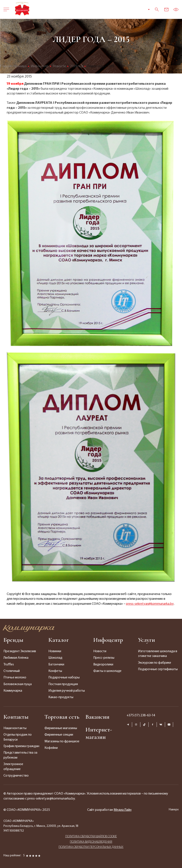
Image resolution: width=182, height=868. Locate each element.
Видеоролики (103, 665)
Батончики (56, 665)
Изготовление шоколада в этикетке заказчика (158, 654)
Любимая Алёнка (16, 658)
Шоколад (55, 658)
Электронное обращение (13, 767)
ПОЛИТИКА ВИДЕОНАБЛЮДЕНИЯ (91, 841)
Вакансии (97, 717)
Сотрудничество (16, 776)
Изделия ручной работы (67, 691)
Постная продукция (63, 684)
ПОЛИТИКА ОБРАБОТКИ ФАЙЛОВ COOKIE (91, 836)
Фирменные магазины (61, 728)
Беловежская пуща (18, 684)
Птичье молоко (15, 678)
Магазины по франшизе (62, 741)
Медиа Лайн (123, 810)
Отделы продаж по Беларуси (18, 737)
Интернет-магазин (99, 733)
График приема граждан (21, 746)
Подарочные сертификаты (158, 669)
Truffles (9, 665)
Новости (100, 651)
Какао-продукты (61, 697)
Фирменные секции (59, 735)
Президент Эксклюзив (20, 651)
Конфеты (55, 671)
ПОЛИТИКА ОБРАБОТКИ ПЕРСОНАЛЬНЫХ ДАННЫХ (91, 846)
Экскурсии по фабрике (155, 663)
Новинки (55, 651)
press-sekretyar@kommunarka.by (150, 604)
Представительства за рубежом (20, 755)
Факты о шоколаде (107, 671)
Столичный (12, 671)
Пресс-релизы (104, 658)
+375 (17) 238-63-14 (141, 715)
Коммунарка (13, 691)
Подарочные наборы (64, 678)
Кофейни (51, 748)
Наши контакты (15, 728)
